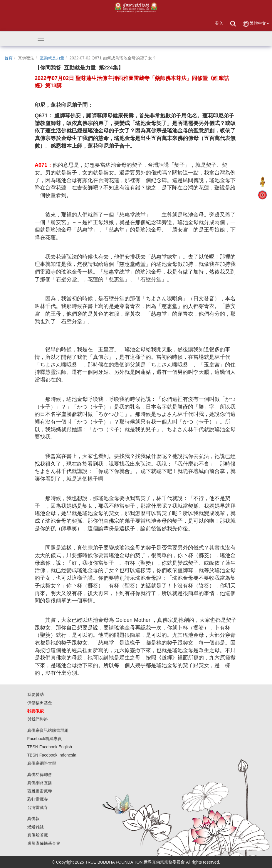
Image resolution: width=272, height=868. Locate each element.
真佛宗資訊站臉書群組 (48, 730)
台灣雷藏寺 (38, 807)
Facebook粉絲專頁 (45, 739)
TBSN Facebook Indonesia (52, 755)
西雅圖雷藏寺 (40, 791)
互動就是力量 (52, 58)
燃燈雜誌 (36, 827)
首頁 (9, 58)
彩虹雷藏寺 (38, 799)
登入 (219, 23)
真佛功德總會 (40, 774)
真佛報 (33, 819)
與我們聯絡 (38, 719)
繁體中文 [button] (256, 24)
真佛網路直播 (40, 783)
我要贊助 (36, 694)
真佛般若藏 (38, 835)
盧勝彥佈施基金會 (44, 843)
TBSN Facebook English (50, 747)
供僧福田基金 (40, 703)
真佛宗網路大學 (42, 763)
